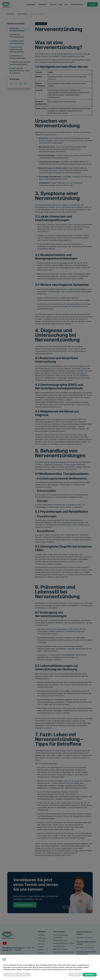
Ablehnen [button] (75, 975)
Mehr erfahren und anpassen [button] (17, 975)
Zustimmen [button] (90, 975)
